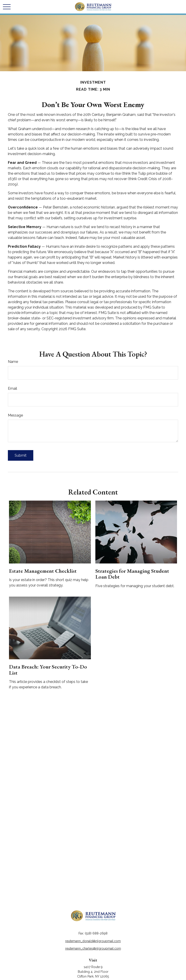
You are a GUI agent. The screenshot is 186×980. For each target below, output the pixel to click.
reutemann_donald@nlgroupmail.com (93, 941)
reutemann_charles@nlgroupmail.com (93, 948)
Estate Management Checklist (43, 571)
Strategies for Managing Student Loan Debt (132, 574)
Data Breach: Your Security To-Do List (48, 670)
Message (15, 415)
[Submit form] (21, 455)
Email (12, 388)
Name (13, 362)
